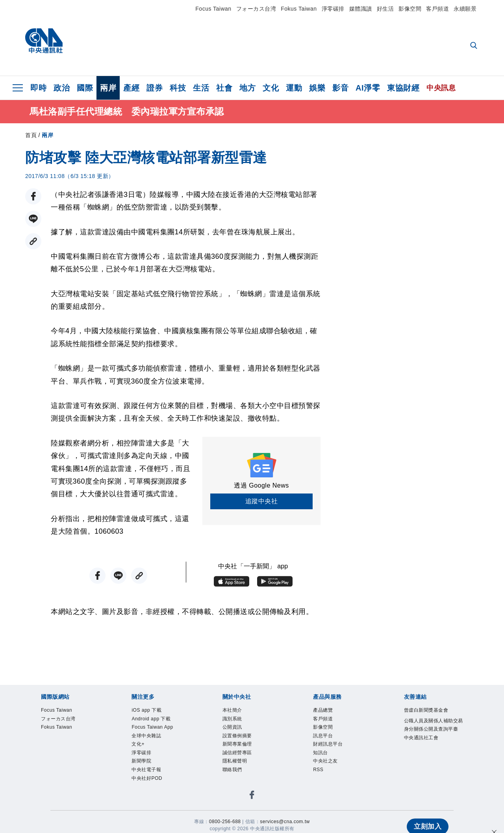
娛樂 (317, 88)
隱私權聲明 (235, 763)
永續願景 (465, 9)
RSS (318, 771)
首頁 (31, 137)
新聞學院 (141, 763)
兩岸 (108, 88)
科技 (178, 88)
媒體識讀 (361, 9)
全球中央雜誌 (146, 737)
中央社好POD (147, 779)
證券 (155, 88)
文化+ (138, 746)
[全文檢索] (474, 46)
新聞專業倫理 (237, 746)
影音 (340, 88)
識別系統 (232, 720)
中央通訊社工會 (421, 739)
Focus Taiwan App (152, 729)
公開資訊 (232, 729)
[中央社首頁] (44, 43)
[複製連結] (33, 243)
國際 (85, 88)
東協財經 (403, 88)
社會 (224, 88)
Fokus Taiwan (299, 9)
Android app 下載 (151, 720)
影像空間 (410, 9)
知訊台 (321, 754)
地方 (247, 88)
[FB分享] (33, 198)
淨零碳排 (333, 9)
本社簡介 (232, 712)
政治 (62, 88)
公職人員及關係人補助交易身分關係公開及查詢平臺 (434, 726)
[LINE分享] (33, 220)
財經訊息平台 (328, 746)
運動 (294, 88)
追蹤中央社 (262, 503)
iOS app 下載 (146, 712)
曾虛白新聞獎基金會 (426, 712)
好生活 (385, 9)
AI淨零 (368, 88)
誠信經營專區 (237, 754)
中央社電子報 (146, 771)
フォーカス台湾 (256, 9)
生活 (201, 88)
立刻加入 (426, 812)
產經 (131, 88)
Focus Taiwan (213, 9)
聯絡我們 (232, 771)
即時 (38, 88)
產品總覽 (323, 712)
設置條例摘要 (237, 737)
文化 (271, 88)
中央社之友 (325, 763)
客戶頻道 (437, 9)
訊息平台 (323, 737)
